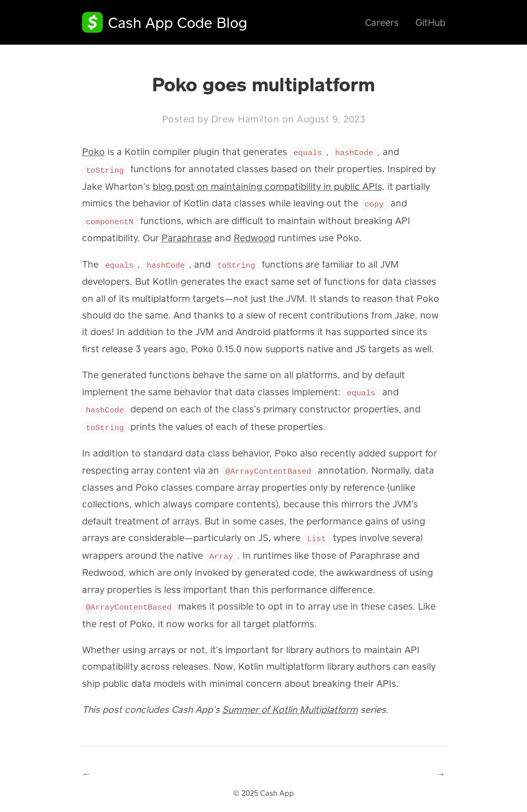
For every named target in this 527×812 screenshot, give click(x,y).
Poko (93, 152)
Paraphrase (187, 236)
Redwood (254, 236)
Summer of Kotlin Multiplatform (290, 703)
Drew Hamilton (246, 119)
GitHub (430, 22)
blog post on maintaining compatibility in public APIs (267, 185)
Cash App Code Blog (178, 22)
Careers (382, 22)
